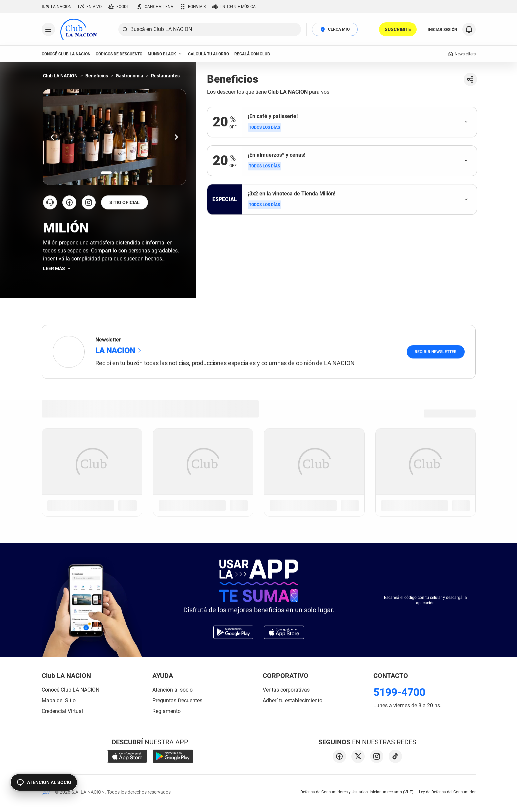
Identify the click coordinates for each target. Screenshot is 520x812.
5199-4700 (399, 692)
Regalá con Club (252, 54)
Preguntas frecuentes (177, 700)
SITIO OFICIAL (124, 202)
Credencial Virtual (62, 711)
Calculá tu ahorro (208, 54)
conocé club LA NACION (66, 54)
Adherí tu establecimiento (292, 700)
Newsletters (462, 54)
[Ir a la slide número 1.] (106, 173)
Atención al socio (172, 690)
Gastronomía (129, 76)
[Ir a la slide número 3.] (121, 173)
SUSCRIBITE (398, 29)
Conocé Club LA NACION (70, 690)
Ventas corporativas (286, 690)
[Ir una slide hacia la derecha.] (176, 137)
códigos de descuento (119, 54)
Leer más (57, 268)
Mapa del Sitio (59, 700)
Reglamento (166, 711)
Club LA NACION (60, 76)
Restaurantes (165, 76)
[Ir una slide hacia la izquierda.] (52, 137)
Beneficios (97, 76)
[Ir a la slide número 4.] (126, 173)
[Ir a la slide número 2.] (116, 173)
